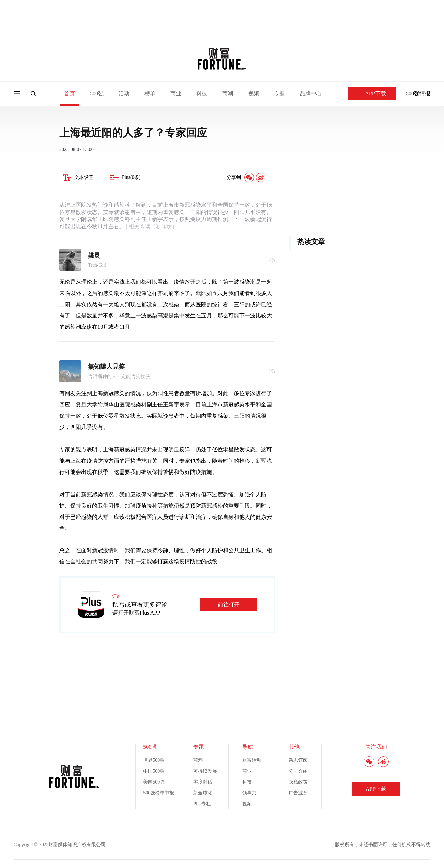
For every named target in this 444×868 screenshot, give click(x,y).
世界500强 (154, 760)
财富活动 (252, 760)
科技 (202, 94)
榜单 (150, 94)
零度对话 (203, 782)
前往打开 (229, 604)
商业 (176, 94)
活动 (124, 94)
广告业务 (298, 793)
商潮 (228, 94)
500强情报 (418, 94)
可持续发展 (205, 771)
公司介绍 (298, 771)
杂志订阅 (298, 760)
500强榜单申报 (159, 793)
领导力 (249, 793)
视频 (254, 94)
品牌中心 (311, 94)
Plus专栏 (202, 804)
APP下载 (372, 94)
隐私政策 (298, 782)
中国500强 (154, 771)
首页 (70, 94)
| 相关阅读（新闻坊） (151, 226)
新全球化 (203, 793)
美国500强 (154, 782)
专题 (279, 94)
